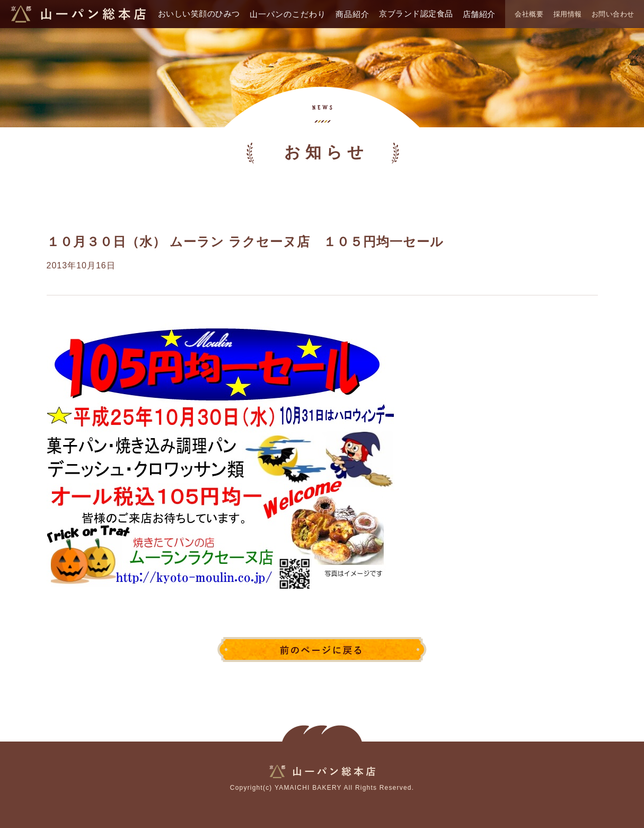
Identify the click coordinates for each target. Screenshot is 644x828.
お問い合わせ (613, 14)
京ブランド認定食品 (416, 14)
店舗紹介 (479, 14)
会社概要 (529, 14)
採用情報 (568, 14)
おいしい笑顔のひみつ (199, 14)
